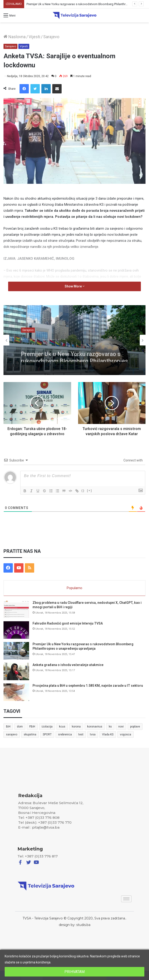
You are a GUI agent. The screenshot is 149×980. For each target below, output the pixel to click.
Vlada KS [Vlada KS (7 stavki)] (108, 734)
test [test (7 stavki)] (81, 734)
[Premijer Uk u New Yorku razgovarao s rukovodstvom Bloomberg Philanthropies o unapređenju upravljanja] (16, 651)
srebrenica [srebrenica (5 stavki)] (65, 734)
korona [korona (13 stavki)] (76, 727)
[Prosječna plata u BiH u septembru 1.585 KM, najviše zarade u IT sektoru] (16, 692)
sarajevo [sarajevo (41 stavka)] (12, 734)
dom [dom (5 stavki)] (20, 727)
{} (83, 490)
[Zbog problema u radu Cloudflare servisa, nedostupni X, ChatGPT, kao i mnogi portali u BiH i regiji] (16, 609)
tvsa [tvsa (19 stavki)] (93, 734)
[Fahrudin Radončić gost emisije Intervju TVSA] (16, 630)
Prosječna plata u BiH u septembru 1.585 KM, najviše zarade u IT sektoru (88, 686)
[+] (89, 490)
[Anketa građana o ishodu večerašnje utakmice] (16, 671)
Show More (75, 286)
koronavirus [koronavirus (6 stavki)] (95, 727)
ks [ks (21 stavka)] (110, 727)
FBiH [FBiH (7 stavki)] (32, 727)
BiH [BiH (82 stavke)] (8, 727)
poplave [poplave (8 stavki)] (135, 727)
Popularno (74, 588)
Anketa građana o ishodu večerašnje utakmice (68, 665)
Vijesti (34, 37)
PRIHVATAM (74, 972)
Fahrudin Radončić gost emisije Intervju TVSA (68, 623)
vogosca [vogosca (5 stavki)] (126, 734)
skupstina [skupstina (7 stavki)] (30, 734)
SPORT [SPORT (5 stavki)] (47, 734)
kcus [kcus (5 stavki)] (62, 727)
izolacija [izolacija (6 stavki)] (47, 727)
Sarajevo (51, 37)
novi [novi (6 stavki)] (121, 727)
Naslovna (15, 37)
